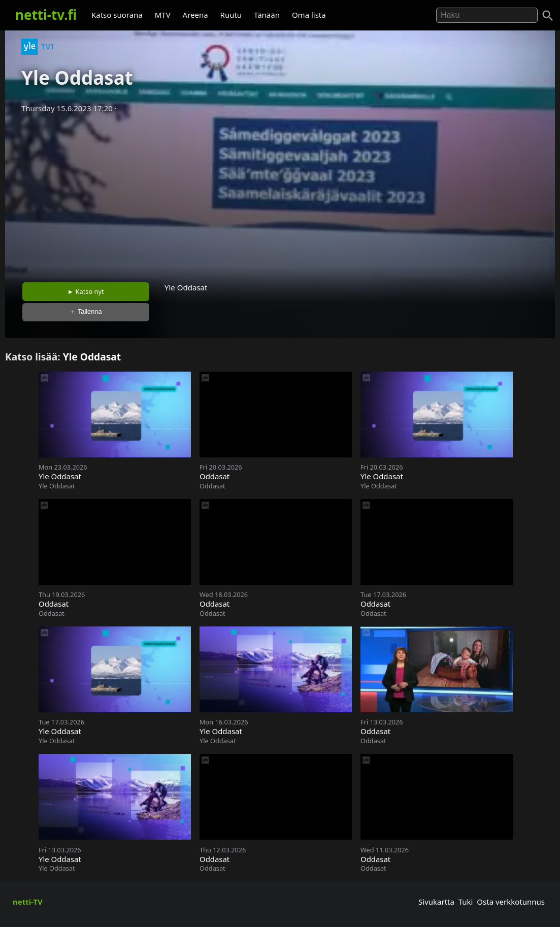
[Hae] (487, 15)
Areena (195, 15)
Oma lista (309, 15)
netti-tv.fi (46, 15)
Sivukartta (436, 902)
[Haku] (548, 16)
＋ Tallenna (86, 311)
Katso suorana (117, 15)
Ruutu (231, 15)
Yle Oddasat (92, 357)
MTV (163, 15)
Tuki (466, 902)
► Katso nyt (86, 291)
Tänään (267, 15)
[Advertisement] (280, 194)
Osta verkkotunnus (511, 902)
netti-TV (28, 902)
